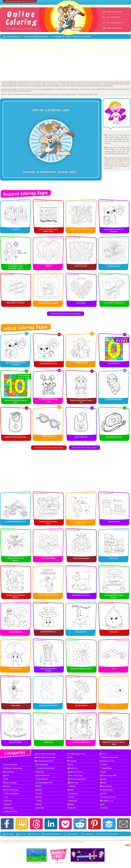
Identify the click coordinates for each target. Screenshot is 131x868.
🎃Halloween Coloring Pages (12, 768)
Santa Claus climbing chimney (81, 669)
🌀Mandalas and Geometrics (109, 757)
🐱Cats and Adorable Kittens (77, 779)
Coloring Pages (43, 37)
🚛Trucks (38, 797)
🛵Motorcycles (72, 801)
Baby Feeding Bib (81, 437)
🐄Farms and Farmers (43, 775)
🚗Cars (5, 797)
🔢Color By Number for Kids (44, 761)
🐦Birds (5, 779)
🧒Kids (102, 804)
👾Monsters (72, 786)
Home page (10, 834)
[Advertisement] (66, 60)
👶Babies (103, 783)
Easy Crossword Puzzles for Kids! (88, 863)
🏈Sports (103, 772)
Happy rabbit (16, 705)
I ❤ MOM (48, 266)
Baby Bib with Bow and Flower (16, 437)
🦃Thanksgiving (73, 794)
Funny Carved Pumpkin (81, 558)
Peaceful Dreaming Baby (114, 399)
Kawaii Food (114, 558)
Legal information (73, 834)
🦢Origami (71, 804)
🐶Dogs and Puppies (10, 783)
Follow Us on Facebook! (114, 28)
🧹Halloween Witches (10, 812)
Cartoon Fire (114, 632)
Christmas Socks (114, 522)
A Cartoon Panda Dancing (48, 705)
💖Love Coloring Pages (11, 790)
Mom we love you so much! (48, 303)
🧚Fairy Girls (72, 808)
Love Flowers (81, 303)
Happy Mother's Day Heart (16, 303)
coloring (73, 840)
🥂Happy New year (106, 790)
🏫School (6, 775)
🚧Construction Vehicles (108, 797)
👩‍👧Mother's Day (73, 783)
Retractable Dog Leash (114, 437)
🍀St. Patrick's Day (41, 765)
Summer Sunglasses (48, 436)
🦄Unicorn (103, 794)
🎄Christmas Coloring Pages (45, 768)
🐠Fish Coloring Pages (75, 775)
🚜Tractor (71, 797)
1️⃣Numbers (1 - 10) (106, 801)
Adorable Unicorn (81, 705)
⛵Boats (70, 757)
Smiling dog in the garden (81, 595)
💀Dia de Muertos (106, 786)
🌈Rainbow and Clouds (107, 761)
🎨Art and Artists (8, 772)
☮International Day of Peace (76, 754)
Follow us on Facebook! (53, 834)
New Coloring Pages (113, 17)
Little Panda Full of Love (48, 363)
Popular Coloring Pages (114, 12)
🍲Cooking (104, 765)
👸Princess (7, 786)
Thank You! (16, 229)
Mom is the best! (81, 266)
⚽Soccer (103, 754)
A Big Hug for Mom (81, 363)
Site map (23, 834)
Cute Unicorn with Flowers (81, 742)
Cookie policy (89, 834)
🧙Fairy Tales (40, 808)
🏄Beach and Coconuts (75, 772)
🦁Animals (39, 794)
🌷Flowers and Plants (10, 765)
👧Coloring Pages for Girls (44, 783)
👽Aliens (38, 786)
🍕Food (70, 765)
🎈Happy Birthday (106, 768)
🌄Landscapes (72, 761)
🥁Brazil (70, 790)
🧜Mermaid (104, 808)
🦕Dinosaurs (7, 804)
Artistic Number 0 (114, 363)
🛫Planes (38, 801)
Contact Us (35, 834)
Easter (39, 863)
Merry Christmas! (16, 742)
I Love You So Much (48, 558)
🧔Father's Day (8, 808)
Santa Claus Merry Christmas (48, 595)
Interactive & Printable (31, 37)
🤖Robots (38, 790)
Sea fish (114, 705)
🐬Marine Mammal (41, 779)
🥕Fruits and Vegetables (11, 794)
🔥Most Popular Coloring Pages (45, 754)
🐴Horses (103, 779)
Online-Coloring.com (13, 37)
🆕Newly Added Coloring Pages (45, 757)
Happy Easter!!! (81, 632)
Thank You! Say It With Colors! (81, 229)
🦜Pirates (38, 804)
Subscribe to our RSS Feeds (109, 834)
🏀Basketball (40, 772)
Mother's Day (59, 863)
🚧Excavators (7, 801)
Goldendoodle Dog (16, 632)
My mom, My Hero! (114, 266)
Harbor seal (48, 742)
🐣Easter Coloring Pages (108, 775)
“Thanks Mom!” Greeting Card (114, 303)
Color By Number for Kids (115, 23)
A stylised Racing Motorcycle (16, 522)
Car (114, 668)
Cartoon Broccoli (16, 669)
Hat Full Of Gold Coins (48, 632)
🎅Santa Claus (72, 768)
